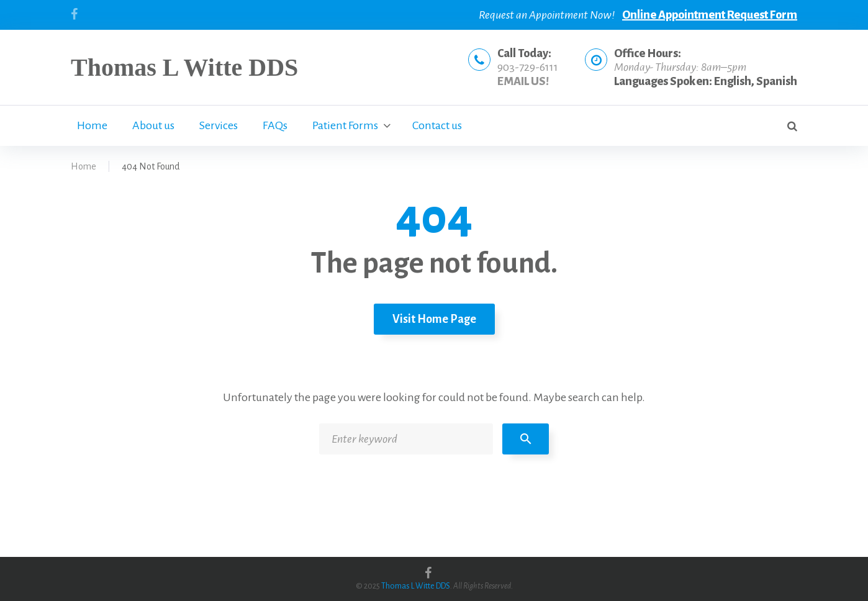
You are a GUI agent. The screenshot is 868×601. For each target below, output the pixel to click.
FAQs (275, 125)
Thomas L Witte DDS (184, 67)
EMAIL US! (523, 81)
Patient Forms (345, 125)
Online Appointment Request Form (710, 15)
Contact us (437, 125)
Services (219, 125)
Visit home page (434, 319)
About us (153, 125)
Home (92, 125)
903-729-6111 (528, 67)
